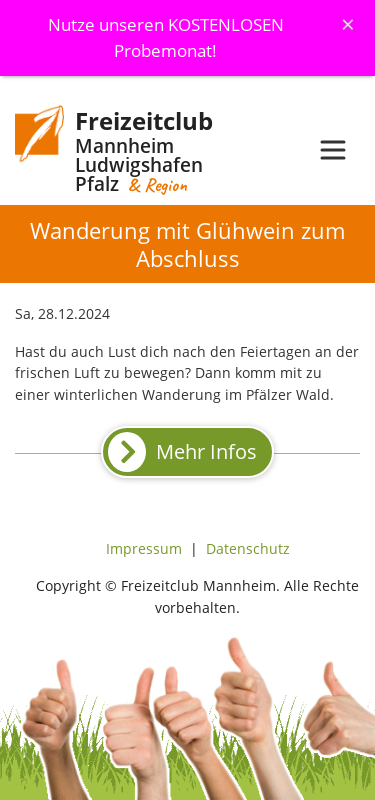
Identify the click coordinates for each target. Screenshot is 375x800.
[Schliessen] (348, 24)
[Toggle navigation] (333, 150)
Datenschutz (248, 548)
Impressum (144, 548)
